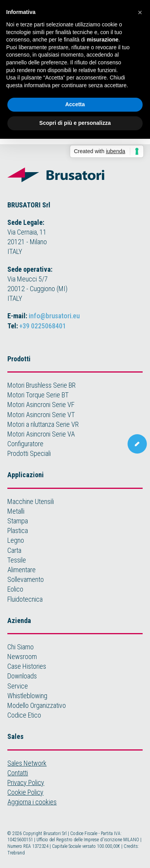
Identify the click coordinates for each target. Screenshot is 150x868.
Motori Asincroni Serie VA (41, 434)
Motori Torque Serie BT (38, 395)
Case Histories (27, 666)
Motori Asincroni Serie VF (41, 405)
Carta (14, 550)
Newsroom (22, 657)
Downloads (22, 676)
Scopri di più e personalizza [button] (75, 123)
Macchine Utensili (31, 501)
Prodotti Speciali (29, 453)
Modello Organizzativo (37, 705)
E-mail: (44, 316)
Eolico (15, 589)
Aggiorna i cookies (32, 802)
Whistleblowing (27, 696)
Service (18, 686)
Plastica (18, 531)
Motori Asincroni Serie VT (41, 415)
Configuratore (25, 444)
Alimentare (22, 570)
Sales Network (27, 763)
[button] (140, 12)
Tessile (17, 560)
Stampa (18, 521)
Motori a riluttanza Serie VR (43, 424)
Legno (16, 540)
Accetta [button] (75, 104)
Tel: (37, 326)
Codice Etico (24, 715)
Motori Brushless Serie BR (41, 385)
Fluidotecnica (25, 599)
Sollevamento (26, 579)
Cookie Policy (25, 792)
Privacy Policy (26, 783)
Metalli (16, 511)
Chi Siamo (21, 647)
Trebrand (16, 853)
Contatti (18, 773)
